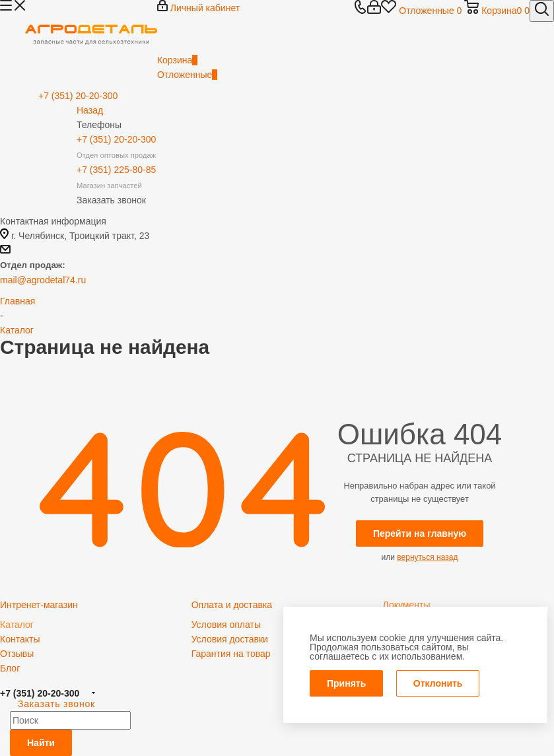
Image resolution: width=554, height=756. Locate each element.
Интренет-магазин (39, 605)
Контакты (20, 639)
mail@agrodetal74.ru (43, 280)
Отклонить (438, 683)
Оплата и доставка (232, 605)
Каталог (17, 625)
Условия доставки (230, 639)
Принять (346, 683)
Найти (41, 743)
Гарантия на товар (231, 654)
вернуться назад (427, 557)
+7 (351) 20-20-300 (40, 693)
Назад (90, 110)
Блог (10, 668)
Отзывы (17, 654)
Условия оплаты (226, 625)
